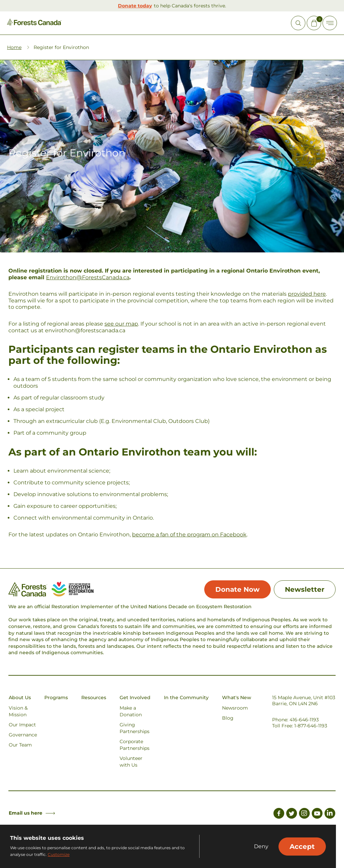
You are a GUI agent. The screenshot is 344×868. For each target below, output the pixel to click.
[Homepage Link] (34, 24)
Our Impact (22, 725)
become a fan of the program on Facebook (189, 535)
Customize (59, 854)
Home (14, 47)
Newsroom (235, 708)
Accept (302, 847)
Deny (261, 847)
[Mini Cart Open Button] (314, 23)
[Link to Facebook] (279, 814)
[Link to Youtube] (317, 814)
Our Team (20, 745)
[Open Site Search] (298, 23)
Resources (94, 697)
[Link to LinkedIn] (330, 814)
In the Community (186, 697)
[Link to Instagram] (304, 814)
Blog (228, 718)
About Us (20, 697)
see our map (121, 324)
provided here (307, 294)
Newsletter (305, 589)
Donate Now (238, 589)
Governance (23, 735)
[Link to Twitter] (292, 814)
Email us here (32, 813)
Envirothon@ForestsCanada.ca (88, 277)
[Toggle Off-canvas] (330, 23)
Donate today (135, 6)
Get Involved (135, 697)
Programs (56, 697)
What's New (237, 697)
